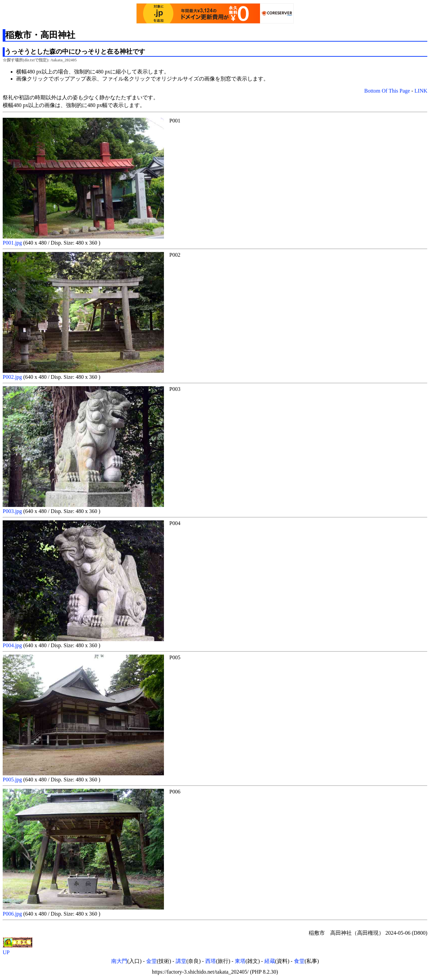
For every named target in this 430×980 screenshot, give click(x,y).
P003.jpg (13, 511)
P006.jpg (13, 914)
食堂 (299, 961)
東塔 (240, 961)
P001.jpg (13, 243)
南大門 (119, 961)
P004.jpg (13, 645)
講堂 (181, 961)
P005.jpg (13, 780)
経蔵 (270, 961)
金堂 (152, 961)
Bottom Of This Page (387, 91)
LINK (421, 91)
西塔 (211, 961)
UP (6, 952)
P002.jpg (13, 377)
